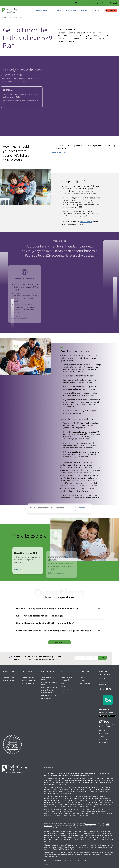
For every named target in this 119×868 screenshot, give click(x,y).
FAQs (62, 683)
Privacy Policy (103, 730)
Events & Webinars (66, 689)
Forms (82, 680)
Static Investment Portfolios (49, 687)
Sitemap (101, 736)
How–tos (83, 677)
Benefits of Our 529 (9, 677)
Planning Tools (65, 680)
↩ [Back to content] (88, 775)
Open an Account (111, 10)
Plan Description (104, 743)
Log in (114, 3)
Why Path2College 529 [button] (41, 10)
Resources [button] (84, 10)
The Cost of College (28, 683)
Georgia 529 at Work (76, 3)
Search (100, 3)
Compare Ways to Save (29, 680)
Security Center (103, 739)
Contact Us (103, 678)
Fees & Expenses (46, 698)
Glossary (63, 692)
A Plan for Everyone (9, 680)
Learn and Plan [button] (56, 10)
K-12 (62, 3)
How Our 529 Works (15, 18)
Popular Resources (66, 677)
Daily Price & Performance (49, 695)
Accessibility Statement (105, 733)
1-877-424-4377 (107, 674)
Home (4, 18)
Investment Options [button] (71, 10)
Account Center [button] (96, 10)
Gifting (63, 686)
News (90, 3)
